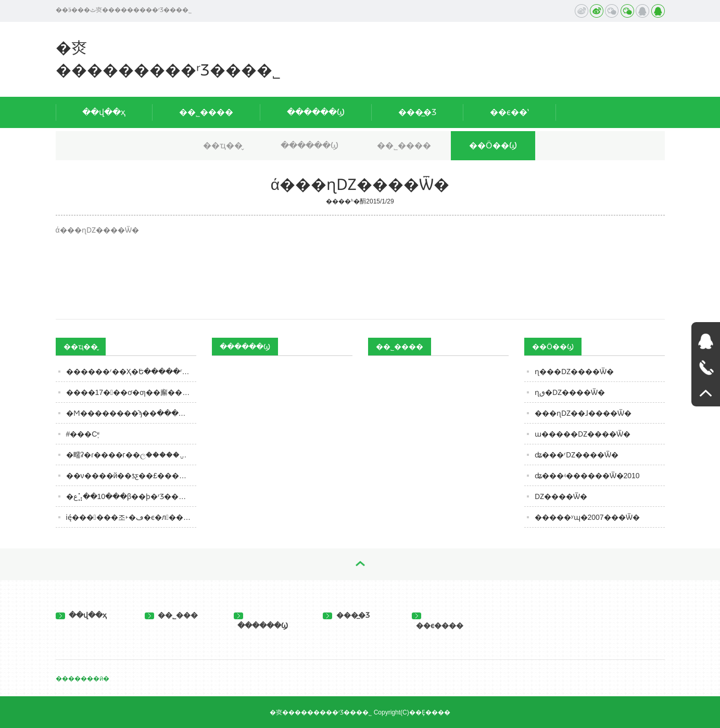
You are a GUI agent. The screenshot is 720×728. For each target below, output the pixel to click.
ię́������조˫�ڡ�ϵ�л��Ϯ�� (131, 517)
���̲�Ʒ (417, 112)
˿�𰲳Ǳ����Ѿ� (561, 496)
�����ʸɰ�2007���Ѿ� (587, 517)
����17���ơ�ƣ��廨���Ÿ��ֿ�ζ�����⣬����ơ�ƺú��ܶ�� (131, 392)
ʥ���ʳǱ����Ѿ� (577, 455)
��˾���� (206, 112)
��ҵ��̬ (223, 145)
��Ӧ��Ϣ (493, 145)
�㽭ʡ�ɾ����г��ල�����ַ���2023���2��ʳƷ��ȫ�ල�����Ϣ (131, 455)
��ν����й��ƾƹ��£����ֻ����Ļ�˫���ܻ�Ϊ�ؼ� (131, 476)
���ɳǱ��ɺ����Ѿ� (583, 413)
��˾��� (172, 615)
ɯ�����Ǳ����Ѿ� (583, 434)
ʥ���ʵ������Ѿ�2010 (587, 476)
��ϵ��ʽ (509, 112)
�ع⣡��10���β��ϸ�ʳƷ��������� (131, 496)
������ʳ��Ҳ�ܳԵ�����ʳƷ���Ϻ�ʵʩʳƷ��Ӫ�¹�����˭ (131, 372)
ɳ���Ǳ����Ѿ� (574, 372)
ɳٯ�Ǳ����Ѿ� (570, 392)
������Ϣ (316, 112)
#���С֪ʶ (83, 434)
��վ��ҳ (104, 112)
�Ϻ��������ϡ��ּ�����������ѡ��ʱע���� (131, 413)
